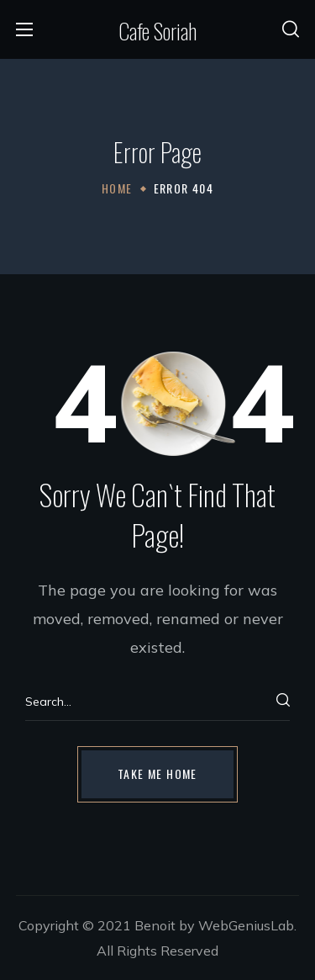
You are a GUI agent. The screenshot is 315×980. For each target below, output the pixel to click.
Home (117, 188)
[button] (291, 29)
